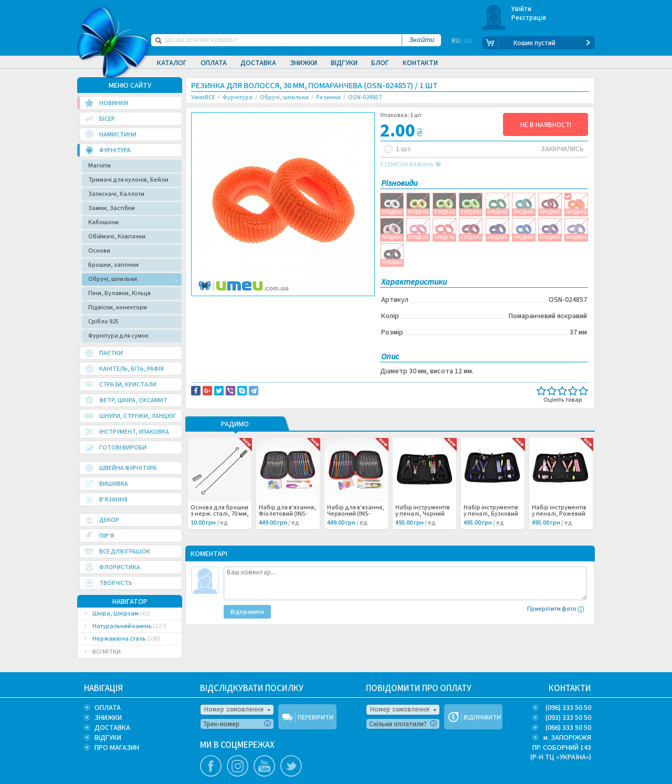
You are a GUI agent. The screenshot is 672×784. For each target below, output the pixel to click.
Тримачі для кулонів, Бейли (128, 180)
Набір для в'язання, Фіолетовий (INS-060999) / (287, 514)
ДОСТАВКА (112, 728)
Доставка (258, 63)
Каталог (172, 63)
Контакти (420, 63)
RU (456, 43)
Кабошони (103, 222)
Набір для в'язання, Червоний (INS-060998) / (356, 514)
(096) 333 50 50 (568, 708)
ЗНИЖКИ (108, 718)
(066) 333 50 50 (568, 728)
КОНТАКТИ (570, 688)
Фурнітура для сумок (118, 336)
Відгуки (344, 63)
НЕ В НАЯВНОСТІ (546, 125)
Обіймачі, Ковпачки (117, 237)
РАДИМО (235, 425)
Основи (99, 251)
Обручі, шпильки (113, 279)
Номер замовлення (234, 709)
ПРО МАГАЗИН (117, 748)
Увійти (522, 9)
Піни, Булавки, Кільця (119, 293)
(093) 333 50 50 (568, 718)
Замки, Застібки (112, 208)
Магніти (99, 166)
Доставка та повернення (236, 305)
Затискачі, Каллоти (116, 194)
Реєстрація (529, 18)
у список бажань (411, 165)
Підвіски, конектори (118, 307)
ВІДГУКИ (108, 738)
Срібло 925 (103, 322)
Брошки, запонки (113, 265)
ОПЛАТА (108, 708)
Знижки (303, 63)
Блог (380, 63)
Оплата (214, 63)
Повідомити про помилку (321, 305)
